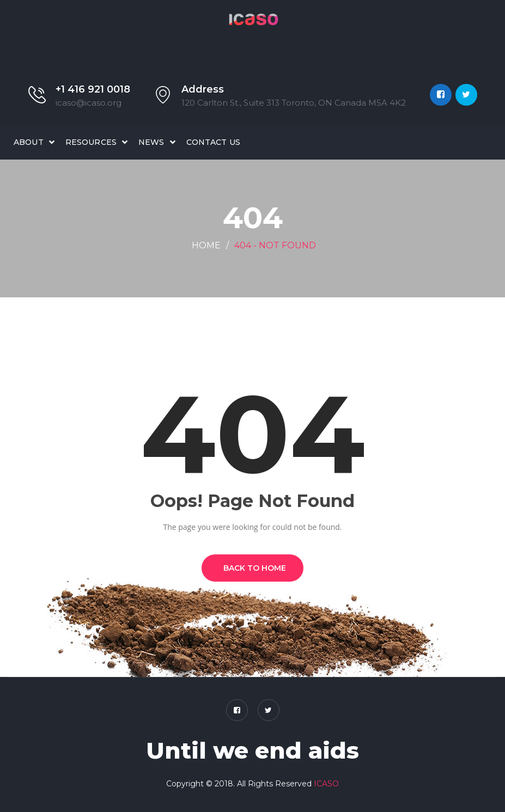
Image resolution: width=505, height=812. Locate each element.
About (29, 142)
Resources (91, 142)
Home (206, 245)
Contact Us (213, 142)
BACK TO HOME (252, 568)
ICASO (326, 784)
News (151, 142)
